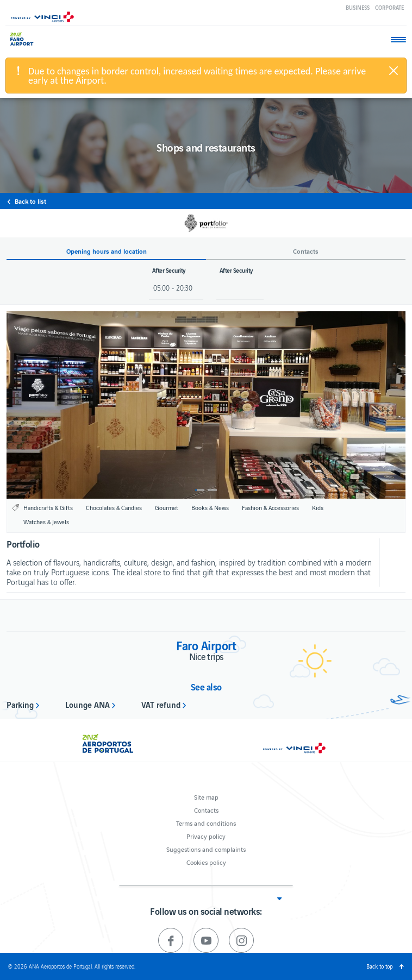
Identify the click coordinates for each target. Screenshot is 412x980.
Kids (318, 507)
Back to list (30, 201)
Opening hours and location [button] (107, 251)
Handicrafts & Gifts (48, 507)
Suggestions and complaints (206, 849)
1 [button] (200, 490)
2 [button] (212, 490)
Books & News (210, 507)
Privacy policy (206, 836)
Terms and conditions (206, 823)
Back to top (380, 966)
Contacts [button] (306, 251)
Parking (20, 704)
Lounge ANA (88, 704)
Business (358, 7)
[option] (206, 405)
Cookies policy (206, 862)
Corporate (389, 7)
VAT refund (161, 704)
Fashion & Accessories (270, 507)
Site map (206, 797)
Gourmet (167, 507)
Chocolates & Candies (114, 507)
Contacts (206, 810)
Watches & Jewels (46, 522)
